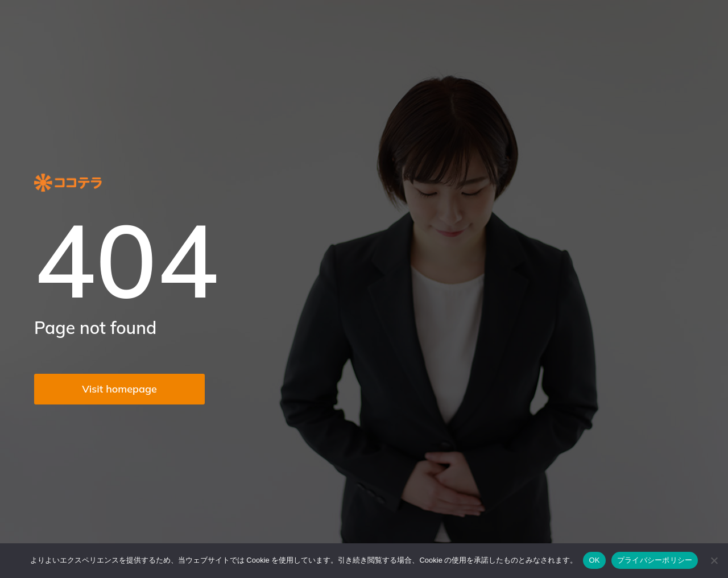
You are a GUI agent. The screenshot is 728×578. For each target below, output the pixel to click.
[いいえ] (714, 560)
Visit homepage (119, 389)
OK (594, 560)
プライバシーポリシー (655, 560)
